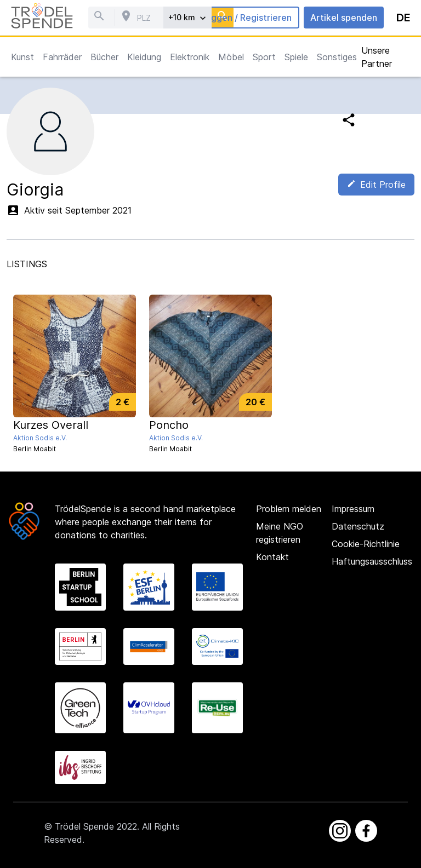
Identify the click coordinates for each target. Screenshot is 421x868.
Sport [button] (264, 57)
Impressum (353, 509)
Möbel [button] (231, 57)
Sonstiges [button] (337, 57)
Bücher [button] (104, 57)
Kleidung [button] (144, 57)
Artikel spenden (344, 18)
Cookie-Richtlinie (366, 544)
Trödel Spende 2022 (96, 826)
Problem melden (289, 509)
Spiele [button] (296, 57)
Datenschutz (358, 526)
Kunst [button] (22, 57)
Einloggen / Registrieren (241, 18)
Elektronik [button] (190, 57)
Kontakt (272, 557)
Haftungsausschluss (372, 561)
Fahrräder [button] (62, 57)
